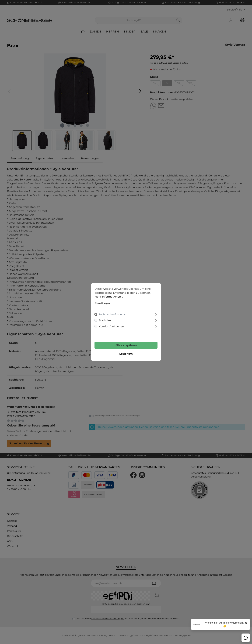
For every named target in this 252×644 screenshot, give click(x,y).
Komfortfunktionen (111, 326)
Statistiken (106, 320)
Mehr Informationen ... (109, 297)
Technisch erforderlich (113, 314)
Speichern (126, 354)
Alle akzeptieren (126, 345)
